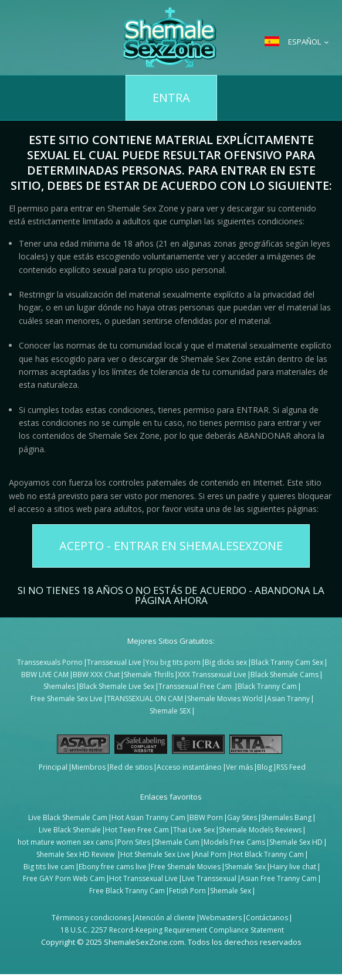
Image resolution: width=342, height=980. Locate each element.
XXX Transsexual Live (212, 675)
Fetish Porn (187, 891)
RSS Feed (291, 767)
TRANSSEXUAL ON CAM (145, 699)
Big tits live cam (49, 867)
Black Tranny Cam (267, 686)
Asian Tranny (288, 699)
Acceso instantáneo (189, 767)
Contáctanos (267, 918)
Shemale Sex (245, 867)
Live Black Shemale (70, 830)
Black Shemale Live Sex (117, 686)
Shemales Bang (286, 817)
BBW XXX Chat (96, 675)
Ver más (239, 767)
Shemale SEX (170, 711)
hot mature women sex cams (65, 842)
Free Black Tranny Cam (127, 891)
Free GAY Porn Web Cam (64, 878)
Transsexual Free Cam (196, 686)
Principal (53, 767)
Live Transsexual (209, 878)
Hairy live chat (293, 867)
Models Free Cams (234, 842)
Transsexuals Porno (50, 662)
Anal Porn (210, 854)
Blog (265, 767)
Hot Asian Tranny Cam (148, 817)
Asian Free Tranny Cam (279, 878)
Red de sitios (131, 767)
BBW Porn (206, 817)
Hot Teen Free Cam (137, 830)
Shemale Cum (177, 842)
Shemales (59, 686)
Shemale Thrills (149, 675)
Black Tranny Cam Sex (287, 662)
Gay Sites (242, 817)
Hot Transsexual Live (143, 878)
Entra (171, 98)
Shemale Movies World (225, 699)
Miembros (89, 767)
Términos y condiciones (91, 918)
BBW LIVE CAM (45, 675)
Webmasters (221, 918)
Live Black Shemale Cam (68, 817)
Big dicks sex (226, 662)
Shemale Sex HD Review (76, 854)
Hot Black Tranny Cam (267, 854)
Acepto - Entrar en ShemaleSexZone (171, 546)
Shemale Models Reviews (260, 830)
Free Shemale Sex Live (67, 699)
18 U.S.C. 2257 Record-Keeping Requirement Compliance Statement (172, 930)
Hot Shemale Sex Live (155, 854)
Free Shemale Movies (186, 867)
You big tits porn (173, 662)
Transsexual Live (114, 662)
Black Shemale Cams (285, 675)
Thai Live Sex (194, 830)
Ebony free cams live (113, 867)
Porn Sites (134, 842)
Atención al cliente (165, 918)
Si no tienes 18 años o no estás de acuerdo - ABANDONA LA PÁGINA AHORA (171, 594)
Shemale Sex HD (296, 842)
